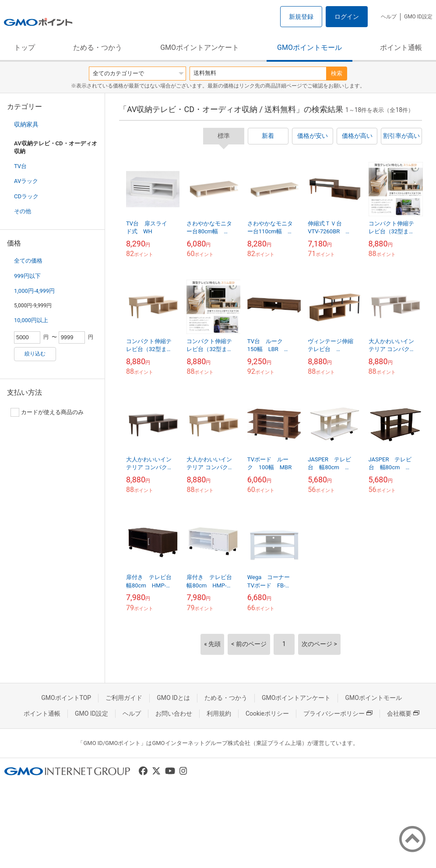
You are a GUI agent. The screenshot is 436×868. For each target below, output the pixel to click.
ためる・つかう (98, 47)
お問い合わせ (174, 713)
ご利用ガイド (124, 698)
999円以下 (27, 276)
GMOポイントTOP (66, 698)
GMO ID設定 (418, 17)
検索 (337, 73)
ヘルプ (389, 17)
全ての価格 (28, 261)
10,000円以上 (31, 320)
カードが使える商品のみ (47, 412)
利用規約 (219, 713)
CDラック (26, 196)
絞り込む (35, 354)
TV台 (20, 166)
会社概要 (403, 713)
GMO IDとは (173, 698)
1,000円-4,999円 (34, 291)
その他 (23, 211)
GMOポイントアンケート (200, 47)
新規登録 (301, 17)
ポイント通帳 (401, 47)
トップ (25, 47)
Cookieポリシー (267, 713)
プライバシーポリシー (338, 713)
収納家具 (26, 124)
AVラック (26, 181)
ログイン (347, 17)
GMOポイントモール (309, 47)
